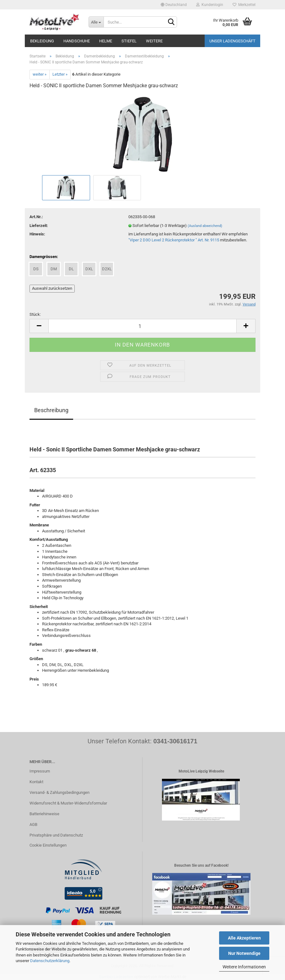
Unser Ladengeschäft (232, 41)
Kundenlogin (210, 5)
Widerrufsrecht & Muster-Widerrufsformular (68, 803)
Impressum (40, 771)
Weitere (154, 41)
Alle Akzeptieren (244, 938)
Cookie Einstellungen (48, 845)
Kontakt (36, 782)
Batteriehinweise (44, 814)
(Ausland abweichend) (205, 226)
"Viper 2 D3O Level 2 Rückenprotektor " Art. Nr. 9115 (174, 240)
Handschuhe (77, 41)
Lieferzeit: (39, 226)
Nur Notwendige (244, 953)
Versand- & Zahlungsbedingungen (59, 792)
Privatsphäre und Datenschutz (56, 835)
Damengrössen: (44, 257)
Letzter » (60, 74)
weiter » (40, 74)
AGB (33, 824)
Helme (106, 41)
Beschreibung (51, 410)
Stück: (35, 314)
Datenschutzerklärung (50, 961)
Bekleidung (42, 41)
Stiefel (129, 41)
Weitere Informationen (244, 967)
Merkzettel (244, 5)
